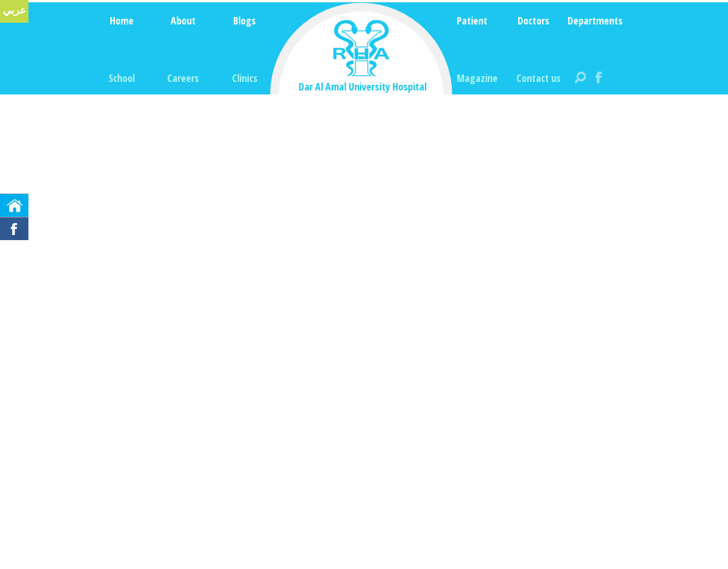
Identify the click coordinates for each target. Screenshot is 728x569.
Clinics (245, 78)
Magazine (477, 78)
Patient (472, 20)
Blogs (245, 20)
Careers (183, 78)
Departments (595, 20)
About (183, 20)
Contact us (539, 78)
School (122, 78)
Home (122, 20)
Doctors (533, 20)
